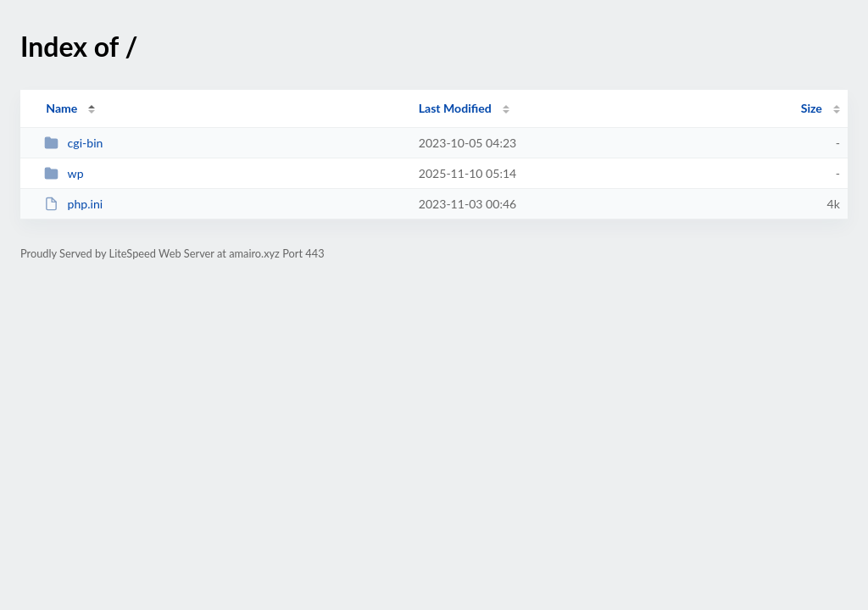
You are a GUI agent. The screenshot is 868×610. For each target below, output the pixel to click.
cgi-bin (73, 143)
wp (64, 173)
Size (812, 108)
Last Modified (455, 108)
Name (61, 108)
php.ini (73, 204)
